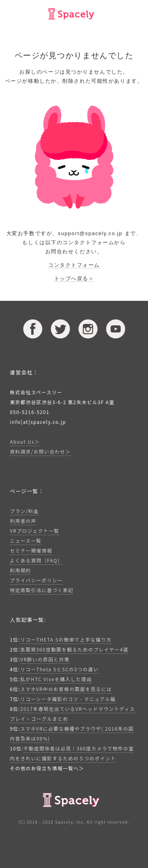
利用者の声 (23, 521)
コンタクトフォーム (74, 265)
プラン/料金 (24, 511)
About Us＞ (25, 442)
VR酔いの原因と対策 (45, 659)
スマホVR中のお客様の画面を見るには (66, 689)
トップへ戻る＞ (74, 278)
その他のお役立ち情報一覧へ (44, 768)
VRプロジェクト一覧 (35, 531)
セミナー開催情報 (31, 550)
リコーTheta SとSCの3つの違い (59, 669)
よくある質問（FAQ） (36, 560)
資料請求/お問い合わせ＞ (40, 451)
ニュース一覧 (26, 540)
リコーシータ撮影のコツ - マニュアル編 (68, 699)
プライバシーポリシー (36, 580)
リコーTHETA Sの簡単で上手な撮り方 (66, 639)
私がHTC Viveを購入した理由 (56, 679)
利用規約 (21, 570)
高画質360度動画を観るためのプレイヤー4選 (74, 649)
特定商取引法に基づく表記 (42, 590)
